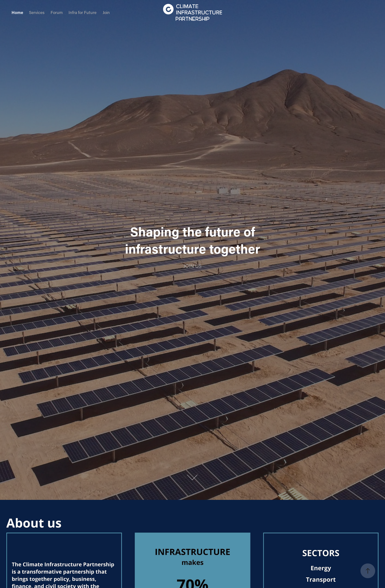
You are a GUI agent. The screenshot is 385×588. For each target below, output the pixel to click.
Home (17, 12)
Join (106, 12)
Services (37, 12)
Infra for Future (82, 12)
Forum (57, 12)
